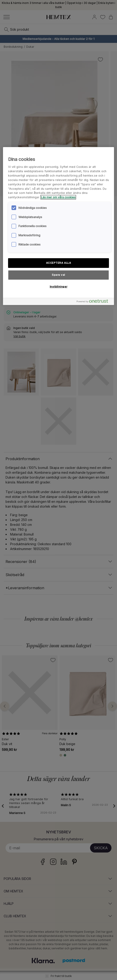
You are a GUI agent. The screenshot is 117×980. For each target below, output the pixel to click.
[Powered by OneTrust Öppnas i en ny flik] (94, 302)
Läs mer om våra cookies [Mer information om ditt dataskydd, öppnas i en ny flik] (58, 197)
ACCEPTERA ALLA (59, 263)
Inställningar (58, 287)
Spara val (58, 275)
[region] (59, 226)
